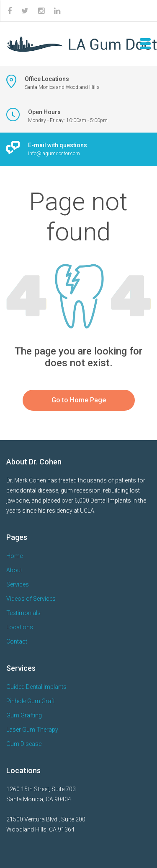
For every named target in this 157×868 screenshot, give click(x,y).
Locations (20, 627)
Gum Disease (24, 744)
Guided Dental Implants (36, 687)
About (14, 570)
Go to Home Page (79, 400)
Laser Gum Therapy (32, 730)
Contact (17, 641)
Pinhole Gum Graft (31, 701)
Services (18, 584)
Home (14, 556)
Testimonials (23, 613)
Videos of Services (31, 599)
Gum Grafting (24, 715)
